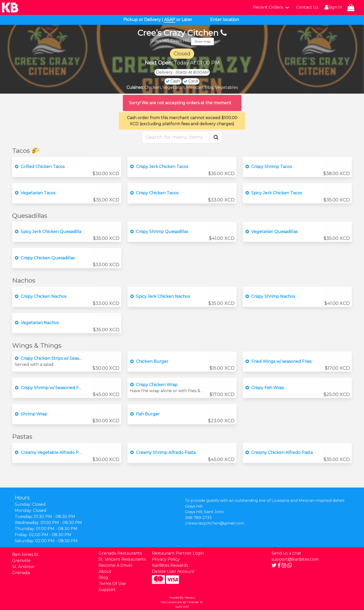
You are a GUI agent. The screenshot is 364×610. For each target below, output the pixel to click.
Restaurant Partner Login (178, 553)
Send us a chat (286, 553)
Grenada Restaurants (120, 553)
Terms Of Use (112, 584)
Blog (103, 577)
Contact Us (307, 7)
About (105, 571)
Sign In (333, 7)
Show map (202, 41)
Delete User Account (173, 571)
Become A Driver (116, 565)
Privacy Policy (166, 559)
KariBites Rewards (170, 565)
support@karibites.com (295, 559)
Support (107, 590)
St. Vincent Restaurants (122, 559)
